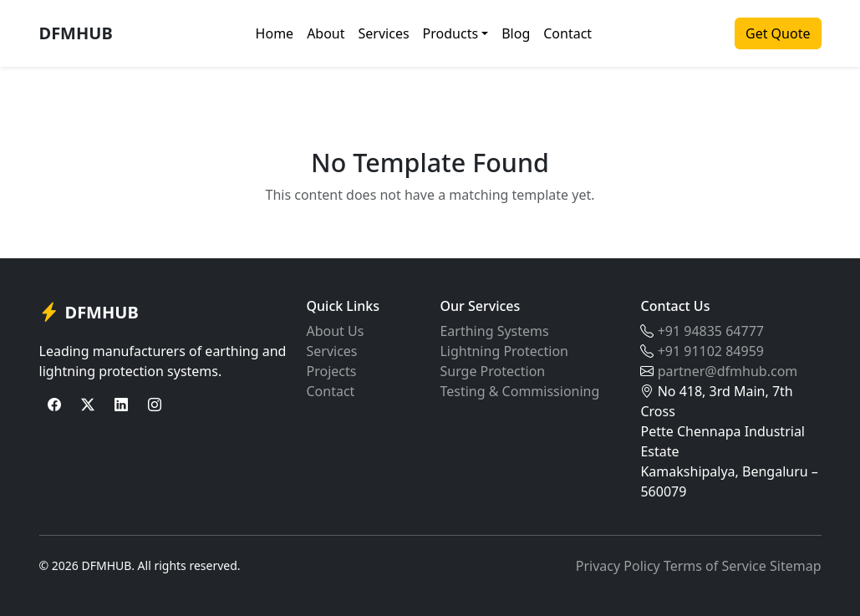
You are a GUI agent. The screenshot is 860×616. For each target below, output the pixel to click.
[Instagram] (155, 405)
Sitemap (796, 566)
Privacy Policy (618, 566)
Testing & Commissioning (519, 391)
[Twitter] (88, 405)
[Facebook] (54, 405)
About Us (335, 331)
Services (384, 33)
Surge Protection (492, 371)
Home (275, 33)
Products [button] (451, 33)
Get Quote (778, 33)
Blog (516, 33)
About (326, 33)
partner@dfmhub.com (728, 371)
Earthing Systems (494, 331)
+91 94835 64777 (711, 331)
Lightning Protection (504, 351)
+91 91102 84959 (711, 351)
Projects (331, 371)
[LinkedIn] (121, 405)
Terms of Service (715, 566)
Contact (567, 33)
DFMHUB (76, 33)
